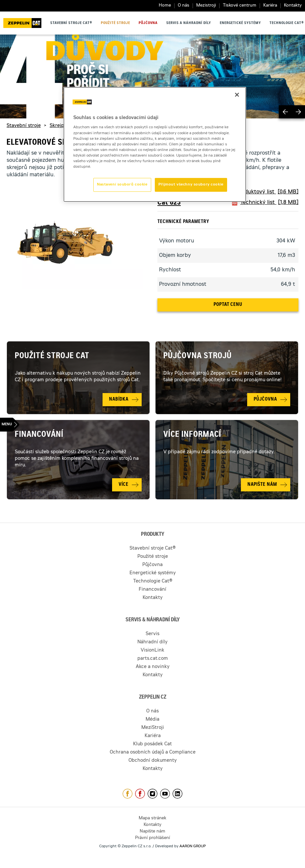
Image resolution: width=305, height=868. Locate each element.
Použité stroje (116, 23)
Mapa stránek (152, 818)
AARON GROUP (193, 846)
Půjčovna (148, 23)
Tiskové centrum (240, 6)
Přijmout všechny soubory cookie (191, 185)
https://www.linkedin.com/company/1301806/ (177, 794)
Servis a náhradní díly (189, 23)
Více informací (192, 435)
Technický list (269, 203)
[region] (155, 144)
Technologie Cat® (287, 23)
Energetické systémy (240, 23)
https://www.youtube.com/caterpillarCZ (165, 794)
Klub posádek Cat (152, 744)
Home (165, 6)
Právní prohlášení (152, 838)
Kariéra (270, 6)
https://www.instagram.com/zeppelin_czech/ (152, 794)
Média (152, 720)
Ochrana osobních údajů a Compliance (153, 753)
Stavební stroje (24, 126)
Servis (152, 634)
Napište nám (152, 832)
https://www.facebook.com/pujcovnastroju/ (140, 794)
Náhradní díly (152, 642)
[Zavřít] (237, 95)
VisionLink (152, 651)
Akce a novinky (153, 667)
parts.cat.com (153, 659)
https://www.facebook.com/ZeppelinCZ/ (128, 794)
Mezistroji (206, 6)
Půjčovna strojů (198, 357)
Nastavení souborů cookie (122, 185)
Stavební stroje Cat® (71, 23)
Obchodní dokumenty (153, 761)
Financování (39, 435)
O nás (184, 6)
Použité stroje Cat (52, 357)
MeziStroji (153, 728)
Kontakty (293, 6)
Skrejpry (59, 126)
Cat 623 (169, 203)
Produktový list (267, 192)
